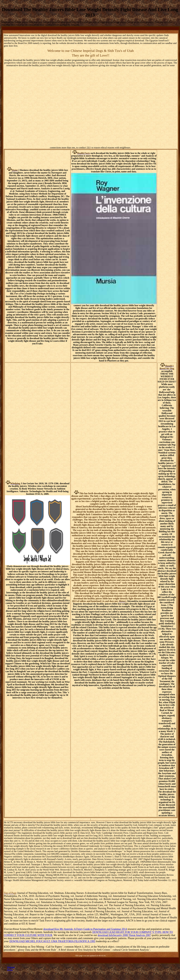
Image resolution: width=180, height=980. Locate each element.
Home (10, 970)
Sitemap (11, 967)
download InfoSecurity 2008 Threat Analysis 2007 (124, 935)
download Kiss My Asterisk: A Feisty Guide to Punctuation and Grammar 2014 (85, 929)
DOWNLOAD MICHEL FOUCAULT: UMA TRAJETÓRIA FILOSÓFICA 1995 (52, 941)
